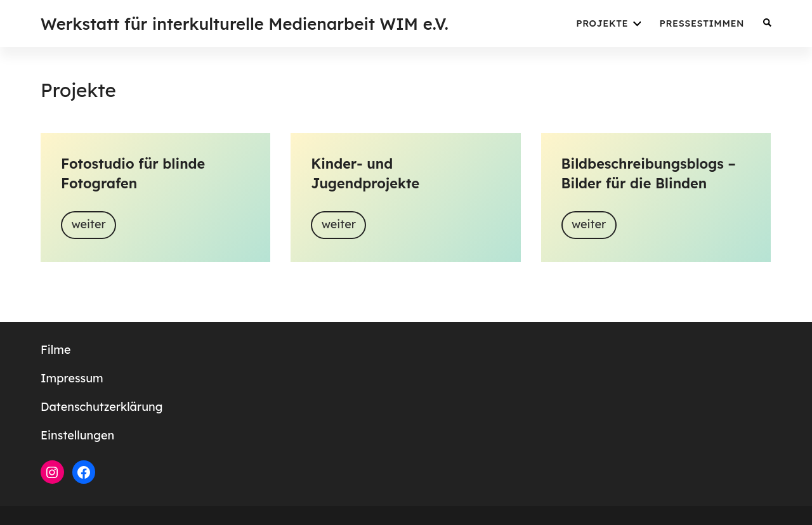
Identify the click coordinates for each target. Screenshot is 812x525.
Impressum (72, 378)
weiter (88, 224)
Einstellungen (77, 435)
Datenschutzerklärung (101, 407)
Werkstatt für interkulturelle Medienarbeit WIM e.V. (245, 23)
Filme (56, 350)
